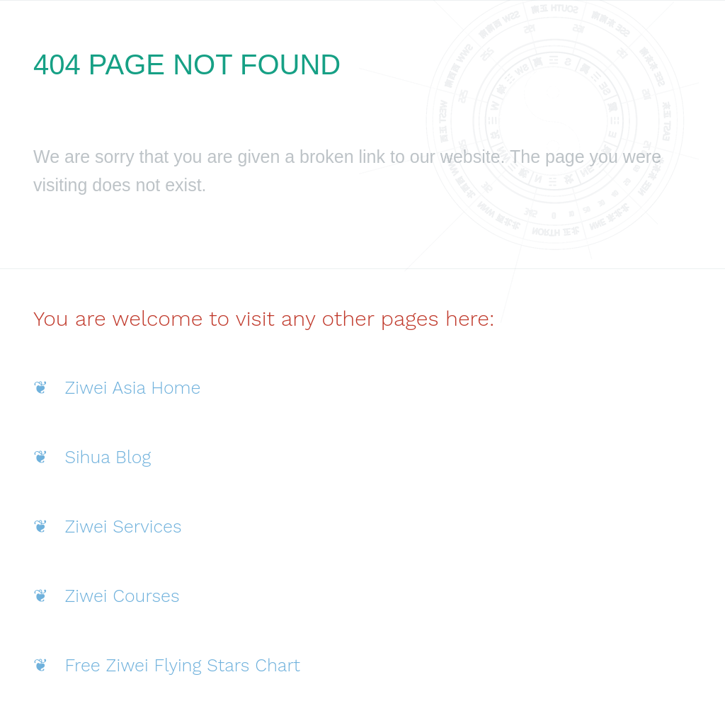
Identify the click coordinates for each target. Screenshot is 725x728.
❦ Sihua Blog (92, 457)
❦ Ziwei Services (108, 527)
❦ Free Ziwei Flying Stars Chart (167, 665)
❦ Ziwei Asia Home (117, 388)
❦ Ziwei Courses (107, 596)
